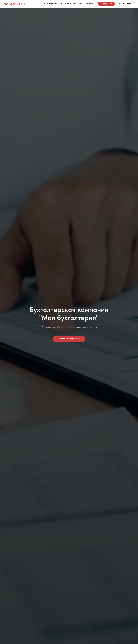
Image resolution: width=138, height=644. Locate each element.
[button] (125, 4)
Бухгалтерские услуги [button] (53, 4)
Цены (81, 4)
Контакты (90, 4)
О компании (71, 4)
